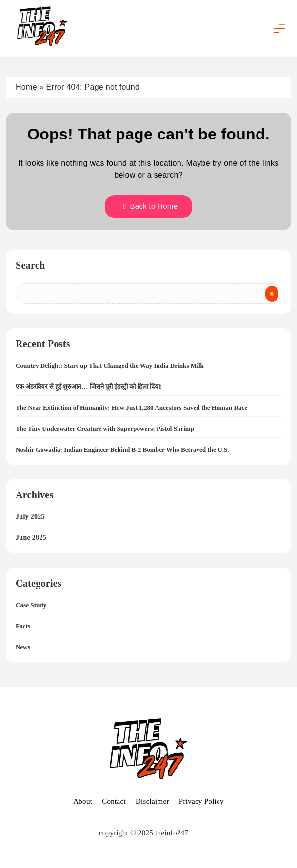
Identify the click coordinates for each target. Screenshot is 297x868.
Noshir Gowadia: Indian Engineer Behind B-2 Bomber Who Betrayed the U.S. (122, 449)
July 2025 (30, 517)
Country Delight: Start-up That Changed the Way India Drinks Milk (110, 365)
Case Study (31, 605)
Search (30, 265)
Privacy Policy (201, 801)
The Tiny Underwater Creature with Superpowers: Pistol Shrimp (105, 428)
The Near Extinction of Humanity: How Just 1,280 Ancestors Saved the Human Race (131, 407)
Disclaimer (152, 801)
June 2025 (31, 538)
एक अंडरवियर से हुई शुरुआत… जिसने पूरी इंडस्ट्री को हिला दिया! (89, 386)
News (23, 647)
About (83, 801)
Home (26, 87)
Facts (23, 626)
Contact (114, 801)
